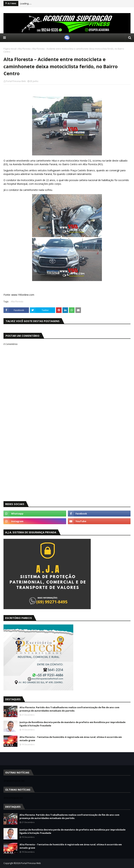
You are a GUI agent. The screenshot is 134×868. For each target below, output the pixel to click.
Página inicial (10, 49)
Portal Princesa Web (16, 81)
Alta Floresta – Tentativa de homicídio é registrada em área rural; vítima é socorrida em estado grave (71, 739)
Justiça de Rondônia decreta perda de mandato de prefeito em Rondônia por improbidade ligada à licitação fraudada (72, 724)
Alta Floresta (24, 49)
